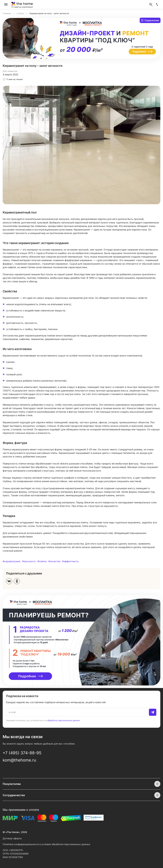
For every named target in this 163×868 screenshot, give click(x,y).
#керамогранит (12, 561)
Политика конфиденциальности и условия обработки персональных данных (46, 844)
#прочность (29, 561)
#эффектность (70, 561)
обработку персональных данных (64, 720)
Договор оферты (12, 838)
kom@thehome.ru (19, 760)
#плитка (42, 561)
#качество (54, 561)
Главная (7, 13)
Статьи (20, 13)
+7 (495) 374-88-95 (22, 753)
